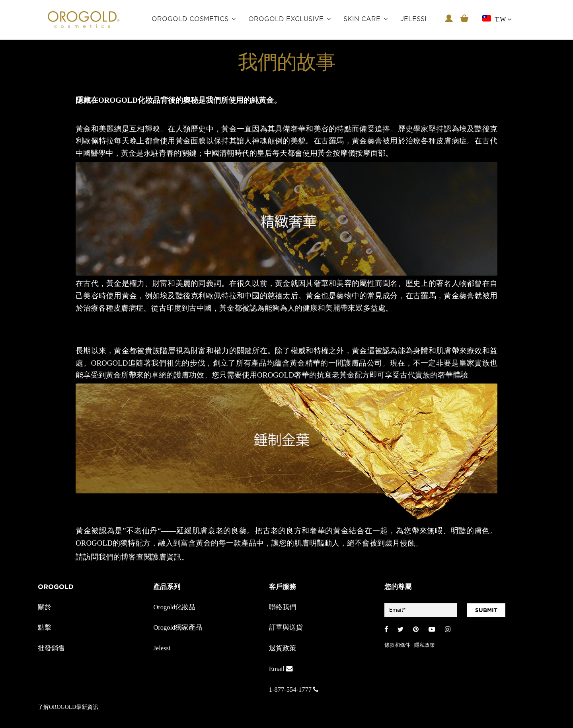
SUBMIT (486, 610)
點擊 (45, 627)
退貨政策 (283, 648)
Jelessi (162, 648)
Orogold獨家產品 (178, 627)
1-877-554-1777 (294, 690)
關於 (45, 607)
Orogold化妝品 (174, 607)
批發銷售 (51, 648)
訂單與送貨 (286, 627)
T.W (503, 19)
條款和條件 (397, 645)
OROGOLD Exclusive (286, 19)
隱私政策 (425, 645)
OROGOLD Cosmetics (190, 19)
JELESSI (413, 19)
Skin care (362, 19)
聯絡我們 (283, 607)
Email (281, 669)
